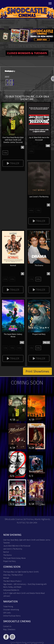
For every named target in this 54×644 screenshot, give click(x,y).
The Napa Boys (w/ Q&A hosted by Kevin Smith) (21, 572)
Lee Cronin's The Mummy (13, 549)
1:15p (31, 279)
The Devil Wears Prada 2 (12, 581)
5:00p (31, 151)
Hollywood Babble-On (11, 590)
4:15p (5, 279)
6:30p (12, 279)
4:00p (31, 210)
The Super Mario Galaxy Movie (14, 558)
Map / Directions (9, 629)
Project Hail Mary (10, 561)
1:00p (31, 348)
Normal (6, 552)
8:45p (38, 279)
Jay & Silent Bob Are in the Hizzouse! (17, 546)
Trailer (13, 163)
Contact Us (7, 626)
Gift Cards (7, 613)
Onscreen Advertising (11, 609)
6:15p (19, 348)
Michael (6, 578)
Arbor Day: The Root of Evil (13, 575)
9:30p (5, 153)
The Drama (7, 555)
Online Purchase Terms (12, 616)
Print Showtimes (37, 371)
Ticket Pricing (8, 606)
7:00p (38, 210)
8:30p (38, 348)
